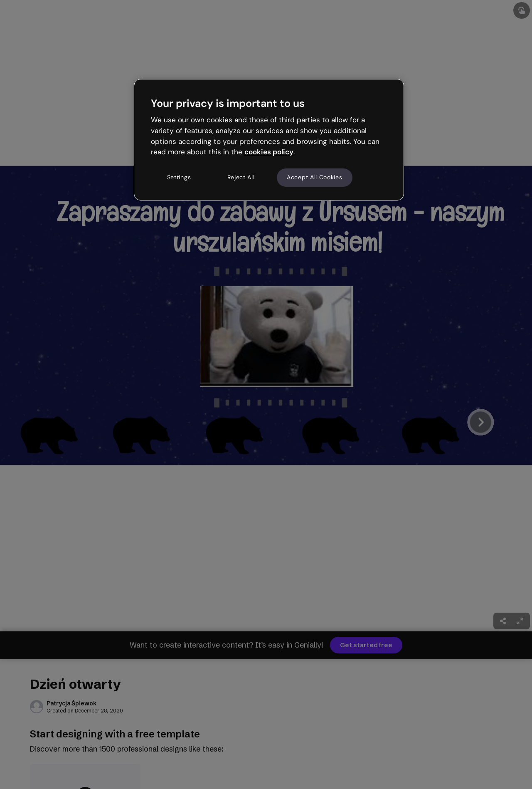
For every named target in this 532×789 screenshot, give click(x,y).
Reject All (241, 177)
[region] (269, 140)
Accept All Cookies (315, 177)
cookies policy (269, 152)
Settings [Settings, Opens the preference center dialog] (179, 177)
